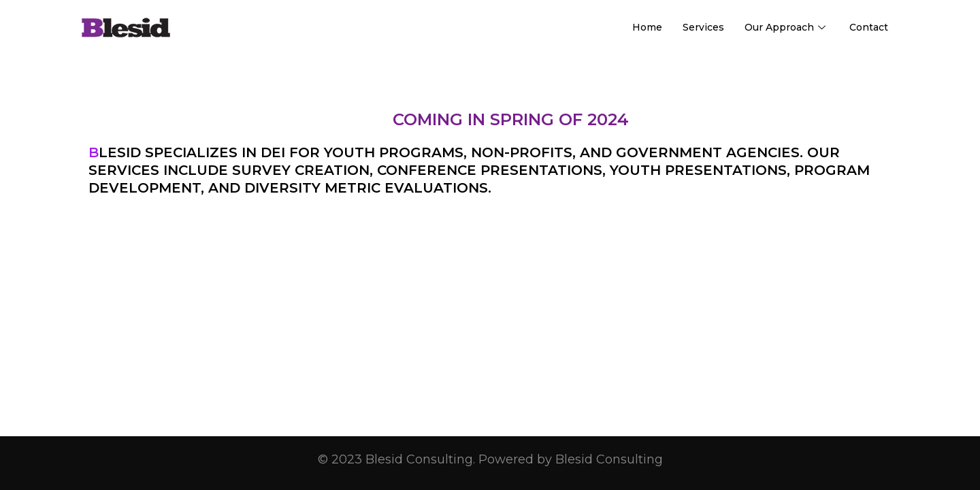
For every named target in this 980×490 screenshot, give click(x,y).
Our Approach (787, 27)
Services (703, 27)
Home (647, 27)
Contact (869, 27)
